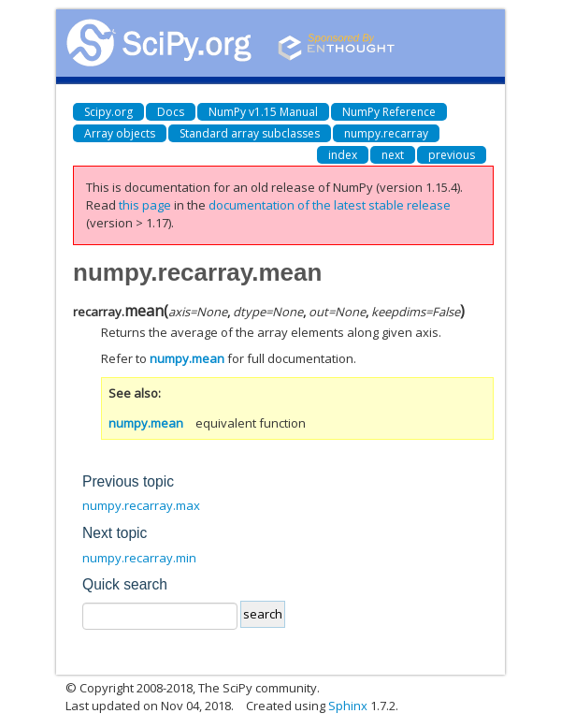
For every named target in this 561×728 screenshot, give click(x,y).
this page (145, 205)
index (343, 155)
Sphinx (348, 706)
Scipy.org (108, 112)
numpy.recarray (386, 133)
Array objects (120, 133)
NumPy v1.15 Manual (263, 112)
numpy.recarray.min (139, 558)
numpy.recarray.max (141, 505)
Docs (171, 112)
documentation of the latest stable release (330, 205)
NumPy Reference (389, 112)
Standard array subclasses (250, 133)
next (393, 155)
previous (452, 155)
